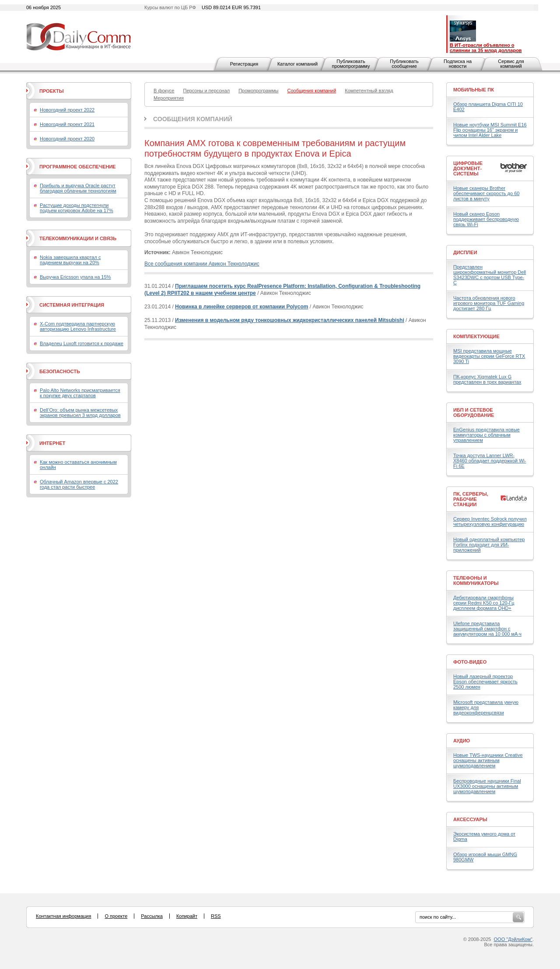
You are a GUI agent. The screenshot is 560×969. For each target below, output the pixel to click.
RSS (216, 916)
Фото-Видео (470, 662)
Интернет (52, 443)
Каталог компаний (297, 64)
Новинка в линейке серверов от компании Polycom (241, 307)
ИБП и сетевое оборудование (474, 413)
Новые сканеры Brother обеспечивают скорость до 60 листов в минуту (486, 193)
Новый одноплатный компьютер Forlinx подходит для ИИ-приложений (489, 545)
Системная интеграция (72, 305)
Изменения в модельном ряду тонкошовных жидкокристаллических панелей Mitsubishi (290, 320)
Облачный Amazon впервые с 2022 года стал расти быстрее (79, 484)
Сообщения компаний (193, 119)
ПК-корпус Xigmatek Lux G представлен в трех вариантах (487, 379)
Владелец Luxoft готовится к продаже (82, 343)
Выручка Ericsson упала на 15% (75, 277)
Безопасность (60, 371)
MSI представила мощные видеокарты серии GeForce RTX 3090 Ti (489, 356)
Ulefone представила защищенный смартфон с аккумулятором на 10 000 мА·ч (487, 629)
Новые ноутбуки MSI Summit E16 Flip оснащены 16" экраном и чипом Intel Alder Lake (490, 130)
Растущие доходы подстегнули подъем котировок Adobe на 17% (77, 208)
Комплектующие (476, 336)
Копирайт (187, 916)
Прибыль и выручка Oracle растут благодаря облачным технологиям (78, 188)
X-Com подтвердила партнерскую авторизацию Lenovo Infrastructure (78, 326)
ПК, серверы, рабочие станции (471, 499)
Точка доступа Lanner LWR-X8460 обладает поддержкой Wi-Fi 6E (490, 461)
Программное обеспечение (78, 167)
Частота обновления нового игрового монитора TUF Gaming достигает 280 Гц (489, 303)
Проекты (51, 91)
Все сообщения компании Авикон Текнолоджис (202, 264)
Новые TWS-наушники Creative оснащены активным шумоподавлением (488, 760)
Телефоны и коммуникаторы (476, 581)
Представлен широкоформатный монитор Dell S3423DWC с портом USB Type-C (490, 275)
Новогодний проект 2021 (67, 124)
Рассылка (152, 916)
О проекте (116, 916)
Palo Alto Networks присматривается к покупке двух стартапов (80, 393)
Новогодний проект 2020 (67, 139)
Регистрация (244, 64)
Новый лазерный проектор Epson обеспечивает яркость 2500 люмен (485, 682)
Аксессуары (470, 819)
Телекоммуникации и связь (78, 238)
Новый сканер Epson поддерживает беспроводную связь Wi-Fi (486, 219)
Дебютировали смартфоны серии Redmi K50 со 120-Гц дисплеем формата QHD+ (484, 603)
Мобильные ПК (474, 90)
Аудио (462, 741)
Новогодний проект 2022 (67, 110)
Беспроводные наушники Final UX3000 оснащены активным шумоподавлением (487, 786)
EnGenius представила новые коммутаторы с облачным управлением (486, 435)
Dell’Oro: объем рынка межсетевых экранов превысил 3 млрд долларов (80, 413)
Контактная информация (63, 916)
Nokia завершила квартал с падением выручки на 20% (70, 260)
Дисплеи (465, 252)
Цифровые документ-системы (468, 168)
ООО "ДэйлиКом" (513, 939)
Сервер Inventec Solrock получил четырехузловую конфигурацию (490, 521)
